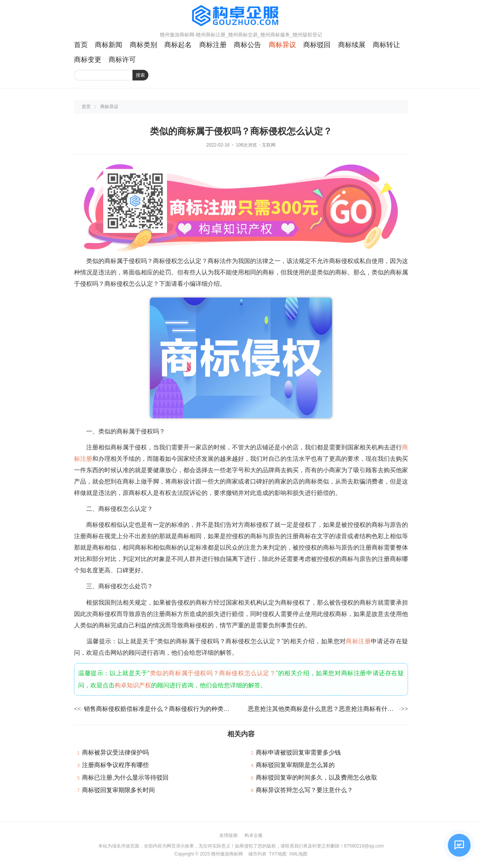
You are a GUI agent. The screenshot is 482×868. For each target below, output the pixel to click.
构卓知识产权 (133, 685)
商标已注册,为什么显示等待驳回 (125, 777)
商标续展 (352, 45)
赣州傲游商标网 (227, 854)
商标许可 (122, 60)
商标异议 (282, 45)
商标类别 (143, 45)
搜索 (140, 75)
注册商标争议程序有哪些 (115, 765)
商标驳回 (317, 45)
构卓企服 (254, 835)
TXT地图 (278, 854)
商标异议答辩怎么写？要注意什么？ (304, 790)
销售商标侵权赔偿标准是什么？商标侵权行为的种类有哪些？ (159, 709)
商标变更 (88, 60)
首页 (81, 45)
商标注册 (213, 45)
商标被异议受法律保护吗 (115, 752)
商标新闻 (109, 45)
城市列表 (257, 854)
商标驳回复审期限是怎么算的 (295, 765)
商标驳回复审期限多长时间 (118, 790)
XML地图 (298, 854)
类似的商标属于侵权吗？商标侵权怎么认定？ (213, 673)
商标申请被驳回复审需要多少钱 (298, 752)
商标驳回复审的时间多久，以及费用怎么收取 (317, 777)
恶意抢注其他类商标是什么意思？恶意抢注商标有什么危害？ (323, 709)
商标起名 (178, 45)
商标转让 (386, 45)
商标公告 (247, 45)
